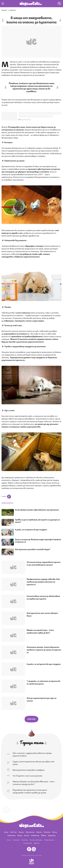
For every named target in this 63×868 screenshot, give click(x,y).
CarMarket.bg (35, 835)
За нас (9, 840)
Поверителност (49, 840)
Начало (4, 10)
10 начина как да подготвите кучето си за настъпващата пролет (44, 563)
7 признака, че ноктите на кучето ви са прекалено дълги (43, 682)
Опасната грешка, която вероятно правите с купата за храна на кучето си (44, 650)
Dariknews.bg (11, 835)
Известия (37, 843)
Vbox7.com (13, 832)
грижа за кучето (7, 502)
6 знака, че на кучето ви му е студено (31, 529)
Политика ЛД (28, 843)
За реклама (16, 840)
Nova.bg (27, 835)
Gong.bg (21, 832)
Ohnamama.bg (30, 832)
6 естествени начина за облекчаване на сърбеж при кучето (43, 597)
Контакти (25, 840)
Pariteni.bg (47, 832)
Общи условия (38, 855)
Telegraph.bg (52, 835)
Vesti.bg (20, 835)
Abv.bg (6, 832)
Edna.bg (54, 832)
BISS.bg (44, 835)
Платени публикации (36, 840)
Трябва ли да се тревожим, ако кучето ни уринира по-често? (38, 521)
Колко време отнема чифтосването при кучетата (37, 510)
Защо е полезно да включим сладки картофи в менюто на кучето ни (38, 541)
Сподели (6, 496)
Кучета (13, 10)
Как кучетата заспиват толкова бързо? (33, 549)
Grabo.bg (39, 832)
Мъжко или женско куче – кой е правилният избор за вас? (40, 631)
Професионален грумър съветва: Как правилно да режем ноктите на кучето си (43, 582)
